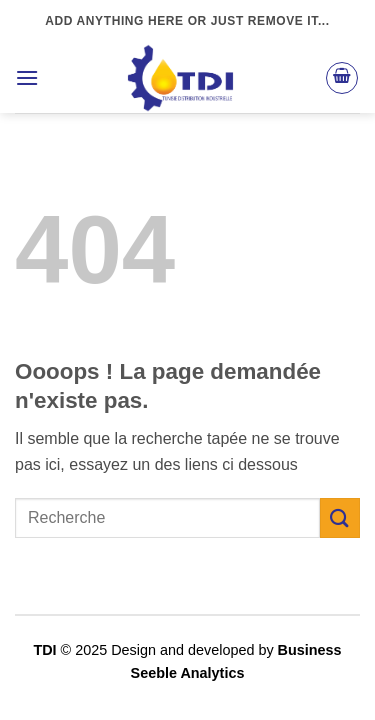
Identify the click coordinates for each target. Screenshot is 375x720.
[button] (27, 77)
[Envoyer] (340, 517)
